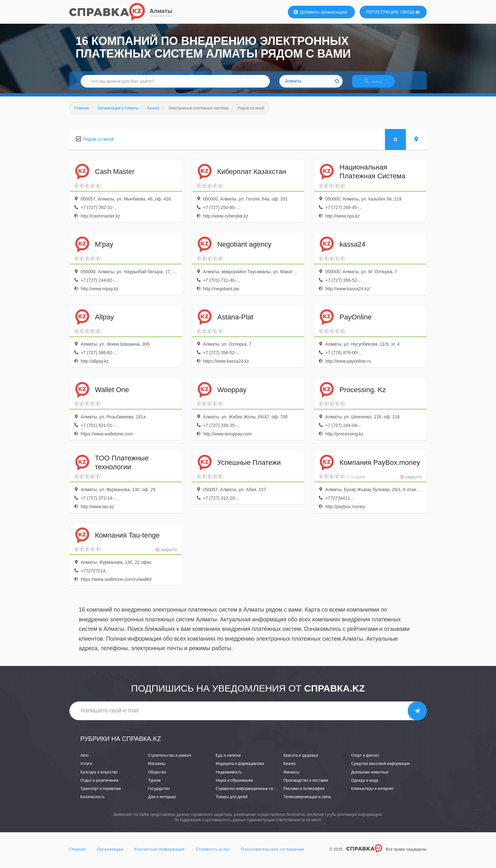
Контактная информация (160, 853)
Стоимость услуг (213, 853)
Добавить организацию (320, 12)
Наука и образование (234, 784)
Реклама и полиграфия (304, 792)
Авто (84, 760)
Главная (78, 853)
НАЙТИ (376, 84)
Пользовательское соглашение (273, 853)
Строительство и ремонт (170, 760)
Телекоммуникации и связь (307, 801)
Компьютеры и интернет (372, 792)
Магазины (157, 768)
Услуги (86, 768)
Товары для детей (232, 801)
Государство (159, 792)
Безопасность (93, 801)
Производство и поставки (306, 784)
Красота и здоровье (301, 760)
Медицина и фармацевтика (240, 768)
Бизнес (290, 768)
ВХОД (411, 12)
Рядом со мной (98, 143)
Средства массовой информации (380, 768)
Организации (110, 853)
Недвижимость (229, 776)
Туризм (154, 784)
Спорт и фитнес (365, 760)
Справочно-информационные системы (250, 792)
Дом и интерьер (162, 801)
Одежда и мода (365, 784)
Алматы (161, 11)
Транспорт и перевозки (101, 792)
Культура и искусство (99, 776)
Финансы (291, 776)
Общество (157, 776)
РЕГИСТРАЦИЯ (382, 12)
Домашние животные (370, 776)
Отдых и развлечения (99, 784)
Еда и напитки (228, 760)
